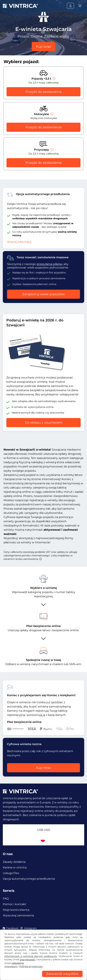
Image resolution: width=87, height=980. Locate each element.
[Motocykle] (51, 114)
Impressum (11, 966)
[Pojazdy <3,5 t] (54, 79)
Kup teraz (43, 47)
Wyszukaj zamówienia (18, 915)
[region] (43, 977)
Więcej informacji (19, 242)
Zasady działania (14, 862)
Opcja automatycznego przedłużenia (29, 879)
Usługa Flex (11, 873)
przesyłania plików (49, 264)
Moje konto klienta (16, 910)
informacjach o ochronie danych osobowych (31, 956)
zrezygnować (27, 960)
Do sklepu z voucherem (44, 423)
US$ (44, 830)
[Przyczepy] (51, 150)
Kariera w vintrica (15, 867)
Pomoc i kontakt (15, 904)
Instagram (29, 928)
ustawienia (18, 963)
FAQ (6, 899)
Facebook (11, 928)
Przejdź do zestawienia (43, 92)
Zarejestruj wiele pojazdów (43, 294)
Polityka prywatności (31, 966)
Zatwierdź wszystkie (62, 974)
